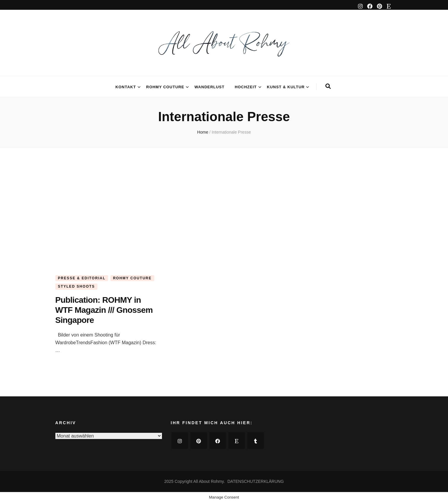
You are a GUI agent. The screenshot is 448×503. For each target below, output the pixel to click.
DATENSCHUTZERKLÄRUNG (256, 481)
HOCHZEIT (246, 87)
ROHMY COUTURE (165, 87)
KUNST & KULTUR (286, 87)
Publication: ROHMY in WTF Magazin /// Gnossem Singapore (104, 310)
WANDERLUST (209, 87)
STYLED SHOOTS (77, 286)
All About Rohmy (208, 481)
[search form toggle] (328, 86)
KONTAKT (126, 87)
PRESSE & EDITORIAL (82, 278)
